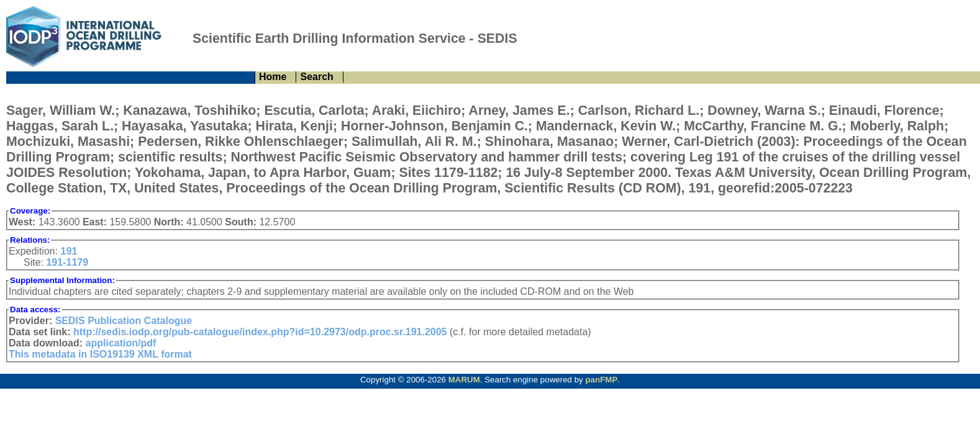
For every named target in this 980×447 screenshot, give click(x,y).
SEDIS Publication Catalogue (124, 321)
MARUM (464, 380)
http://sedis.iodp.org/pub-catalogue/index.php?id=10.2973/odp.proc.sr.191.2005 (260, 332)
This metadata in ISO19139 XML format (100, 354)
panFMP (601, 380)
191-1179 (67, 262)
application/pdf (121, 343)
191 (69, 251)
